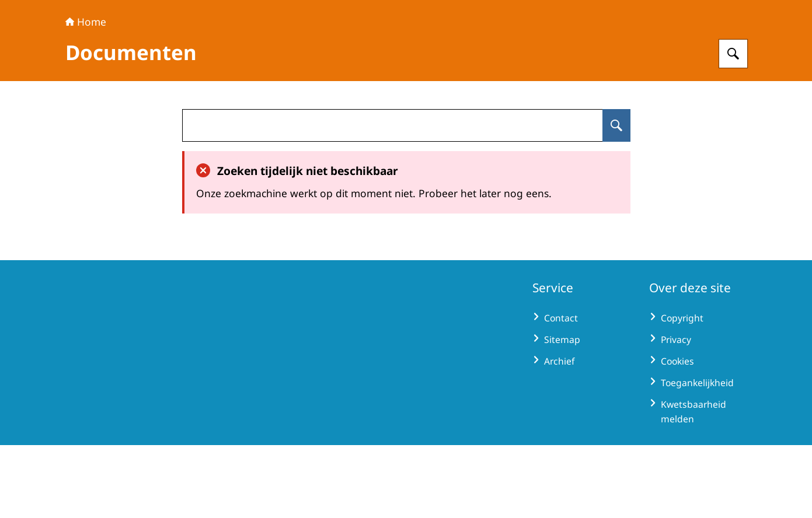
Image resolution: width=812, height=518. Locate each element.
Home (86, 94)
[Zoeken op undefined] (616, 198)
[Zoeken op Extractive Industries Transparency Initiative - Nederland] (733, 127)
